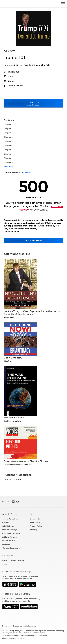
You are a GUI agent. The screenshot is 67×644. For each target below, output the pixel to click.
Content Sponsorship (11, 548)
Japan (5, 564)
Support (34, 514)
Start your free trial (33, 240)
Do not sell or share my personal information (19, 626)
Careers (6, 522)
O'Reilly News (8, 526)
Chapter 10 (9, 162)
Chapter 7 (8, 150)
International (9, 556)
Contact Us (35, 519)
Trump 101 (27, 172)
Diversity (6, 544)
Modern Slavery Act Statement (14, 638)
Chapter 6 (8, 146)
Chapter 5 (8, 141)
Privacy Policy (36, 526)
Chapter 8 (8, 154)
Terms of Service (9, 636)
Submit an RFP (9, 541)
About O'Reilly (10, 514)
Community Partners (11, 533)
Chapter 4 (8, 137)
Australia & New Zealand (13, 560)
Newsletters (35, 522)
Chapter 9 (8, 158)
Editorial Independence (37, 636)
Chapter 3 (8, 133)
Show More (9, 167)
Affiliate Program (10, 537)
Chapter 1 (8, 124)
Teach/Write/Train (10, 519)
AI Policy (34, 530)
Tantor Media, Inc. (16, 86)
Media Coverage (10, 530)
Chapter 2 (8, 129)
